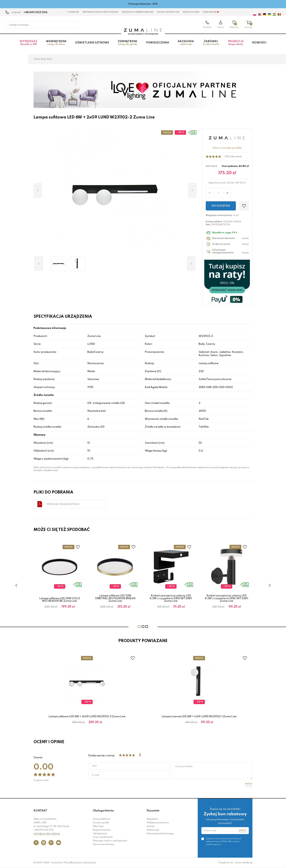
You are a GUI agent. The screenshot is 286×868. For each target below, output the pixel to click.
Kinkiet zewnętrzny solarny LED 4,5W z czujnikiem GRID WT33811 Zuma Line (171, 598)
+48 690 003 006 (35, 12)
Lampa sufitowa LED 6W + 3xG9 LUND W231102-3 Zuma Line (87, 717)
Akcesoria (186, 43)
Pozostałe (153, 811)
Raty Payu (98, 826)
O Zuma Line (73, 12)
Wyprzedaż (28, 43)
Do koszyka (221, 206)
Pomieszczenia (158, 43)
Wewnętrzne (56, 43)
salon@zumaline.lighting (47, 834)
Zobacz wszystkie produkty (227, 148)
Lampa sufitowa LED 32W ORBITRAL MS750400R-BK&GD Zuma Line (115, 598)
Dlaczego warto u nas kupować (110, 841)
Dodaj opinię (235, 157)
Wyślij (249, 784)
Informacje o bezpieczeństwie (63, 504)
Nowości (259, 43)
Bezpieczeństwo (102, 830)
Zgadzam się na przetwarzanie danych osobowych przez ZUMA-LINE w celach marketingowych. (224, 842)
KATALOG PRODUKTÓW (168, 12)
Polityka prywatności (158, 823)
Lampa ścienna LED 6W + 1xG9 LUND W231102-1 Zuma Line (199, 717)
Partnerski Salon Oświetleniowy (101, 12)
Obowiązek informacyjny (160, 834)
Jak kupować (100, 834)
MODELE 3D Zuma (191, 12)
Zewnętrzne (128, 43)
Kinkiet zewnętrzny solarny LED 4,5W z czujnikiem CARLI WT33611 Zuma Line (226, 598)
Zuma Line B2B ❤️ (211, 12)
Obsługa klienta (103, 811)
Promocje (236, 43)
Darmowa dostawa (104, 844)
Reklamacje (153, 830)
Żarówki (211, 43)
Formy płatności (102, 819)
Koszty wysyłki (101, 823)
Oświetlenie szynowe (92, 43)
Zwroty (151, 826)
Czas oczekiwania (103, 837)
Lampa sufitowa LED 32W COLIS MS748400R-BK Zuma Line (60, 600)
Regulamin (152, 819)
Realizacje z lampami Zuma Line (138, 12)
